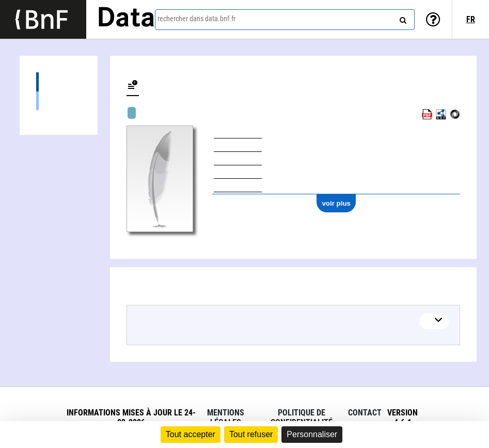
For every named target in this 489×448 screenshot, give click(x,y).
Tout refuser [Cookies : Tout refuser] (251, 434)
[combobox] (285, 20)
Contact (365, 413)
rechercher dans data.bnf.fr (196, 19)
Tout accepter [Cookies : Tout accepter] (191, 434)
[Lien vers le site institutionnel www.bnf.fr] (43, 19)
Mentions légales (226, 418)
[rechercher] (402, 18)
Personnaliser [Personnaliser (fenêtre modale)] (312, 434)
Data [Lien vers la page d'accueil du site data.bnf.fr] (126, 19)
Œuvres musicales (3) (59, 101)
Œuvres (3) (59, 82)
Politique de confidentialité (302, 418)
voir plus (336, 203)
